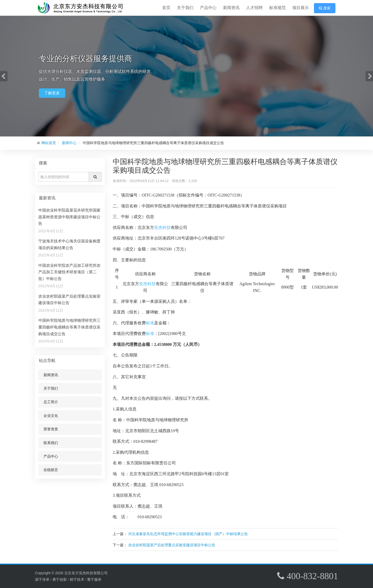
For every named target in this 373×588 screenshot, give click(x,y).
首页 (166, 8)
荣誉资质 (51, 429)
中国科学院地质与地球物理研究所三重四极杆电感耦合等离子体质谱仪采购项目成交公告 (69, 327)
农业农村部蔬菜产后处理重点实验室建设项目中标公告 (172, 545)
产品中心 (208, 8)
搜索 (325, 8)
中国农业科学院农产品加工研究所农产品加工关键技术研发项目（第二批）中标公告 (69, 272)
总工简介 (51, 402)
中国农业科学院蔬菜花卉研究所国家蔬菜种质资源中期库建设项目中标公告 (69, 217)
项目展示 (300, 8)
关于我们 (185, 8)
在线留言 (51, 470)
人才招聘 (254, 8)
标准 (150, 323)
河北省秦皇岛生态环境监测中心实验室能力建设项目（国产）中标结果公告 (188, 534)
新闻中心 (69, 143)
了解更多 (52, 93)
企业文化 (51, 416)
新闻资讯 (231, 8)
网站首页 (49, 143)
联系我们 (51, 443)
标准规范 (277, 8)
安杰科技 (162, 227)
